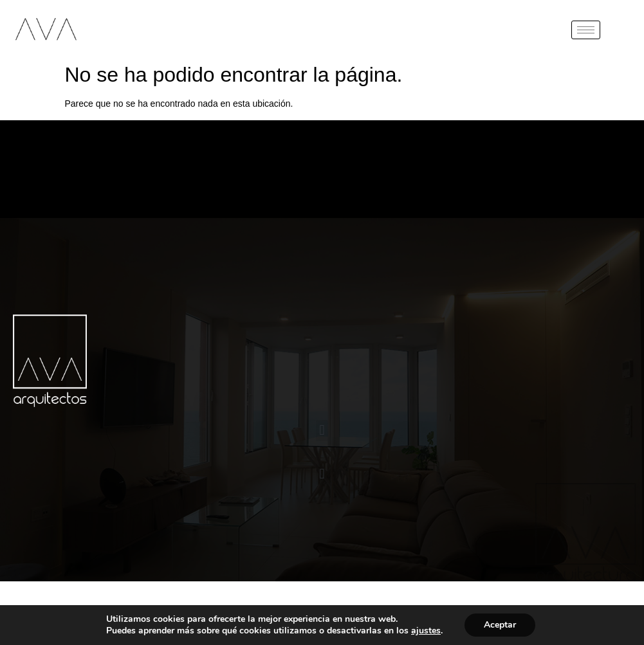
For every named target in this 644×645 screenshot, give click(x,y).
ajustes (426, 631)
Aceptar (500, 625)
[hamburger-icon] (586, 30)
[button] (322, 431)
